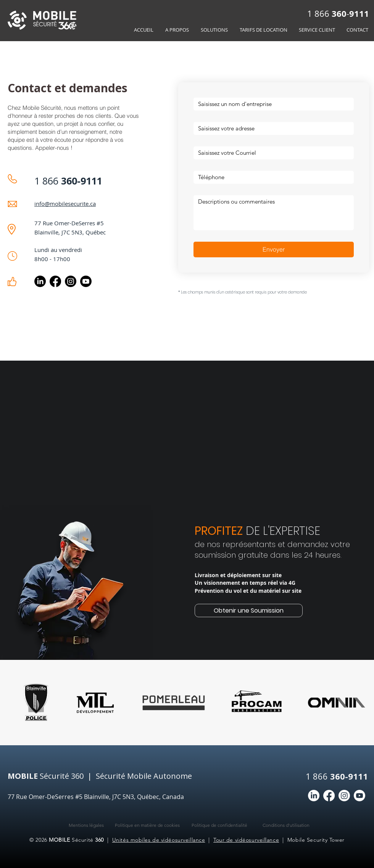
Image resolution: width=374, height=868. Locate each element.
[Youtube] (359, 796)
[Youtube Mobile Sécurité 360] (86, 281)
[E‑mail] (271, 153)
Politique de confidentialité (219, 825)
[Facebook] (55, 281)
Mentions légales (86, 825)
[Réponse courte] (271, 177)
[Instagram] (71, 281)
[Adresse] (271, 128)
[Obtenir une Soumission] (249, 610)
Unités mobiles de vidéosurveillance (159, 840)
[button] (214, 30)
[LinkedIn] (40, 281)
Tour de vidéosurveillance (246, 840)
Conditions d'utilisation (286, 825)
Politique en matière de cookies (147, 825)
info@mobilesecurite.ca (65, 204)
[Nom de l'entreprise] (271, 104)
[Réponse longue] (274, 213)
